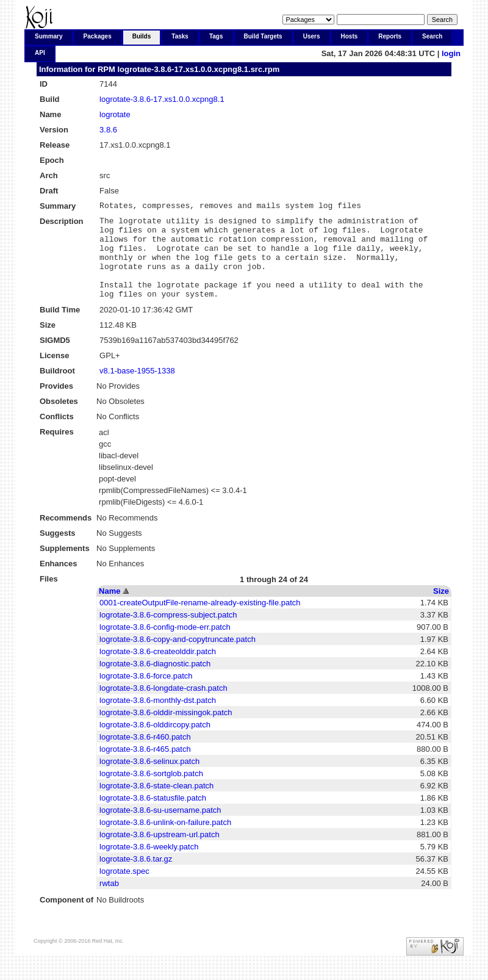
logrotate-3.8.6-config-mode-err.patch (165, 645)
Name (109, 609)
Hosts (350, 36)
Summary (49, 36)
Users (312, 36)
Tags (216, 36)
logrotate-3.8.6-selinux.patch (149, 780)
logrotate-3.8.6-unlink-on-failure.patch (165, 841)
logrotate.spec (124, 889)
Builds (142, 36)
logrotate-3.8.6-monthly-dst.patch (158, 719)
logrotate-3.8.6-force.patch (146, 694)
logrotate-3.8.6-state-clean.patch (156, 804)
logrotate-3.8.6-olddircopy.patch (155, 743)
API (40, 53)
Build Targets (263, 36)
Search (432, 36)
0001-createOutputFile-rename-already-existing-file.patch (200, 621)
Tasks (180, 36)
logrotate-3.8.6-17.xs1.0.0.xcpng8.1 (162, 99)
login (451, 53)
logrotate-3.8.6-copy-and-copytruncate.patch (178, 658)
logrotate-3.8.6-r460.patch (145, 755)
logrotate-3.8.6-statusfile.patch (153, 816)
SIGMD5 (55, 358)
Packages (98, 36)
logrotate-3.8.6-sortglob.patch (151, 792)
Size (441, 609)
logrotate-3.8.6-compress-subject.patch (168, 633)
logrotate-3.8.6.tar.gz (136, 877)
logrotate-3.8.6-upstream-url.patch (160, 853)
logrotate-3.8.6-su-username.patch (160, 828)
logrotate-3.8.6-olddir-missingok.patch (166, 731)
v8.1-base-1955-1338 (137, 389)
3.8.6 (108, 130)
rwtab (109, 902)
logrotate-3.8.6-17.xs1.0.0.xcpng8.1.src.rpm (198, 69)
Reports (390, 36)
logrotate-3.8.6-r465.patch (145, 767)
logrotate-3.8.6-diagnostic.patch (155, 682)
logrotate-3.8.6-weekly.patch (149, 865)
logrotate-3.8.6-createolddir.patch (158, 670)
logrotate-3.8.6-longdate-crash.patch (163, 706)
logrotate (115, 114)
